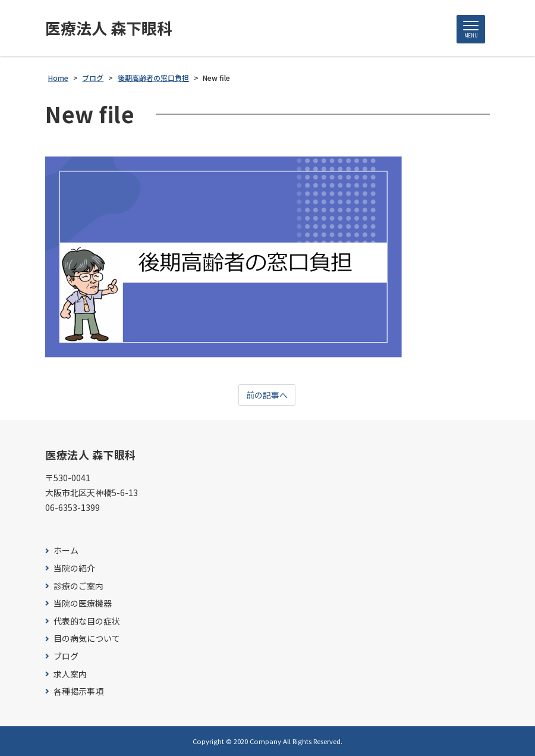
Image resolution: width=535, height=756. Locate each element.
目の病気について (87, 639)
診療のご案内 (78, 586)
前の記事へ (267, 395)
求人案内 (70, 674)
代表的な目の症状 (87, 621)
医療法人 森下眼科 (109, 28)
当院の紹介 (74, 568)
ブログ (66, 656)
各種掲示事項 (78, 691)
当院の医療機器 (83, 603)
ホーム (66, 550)
